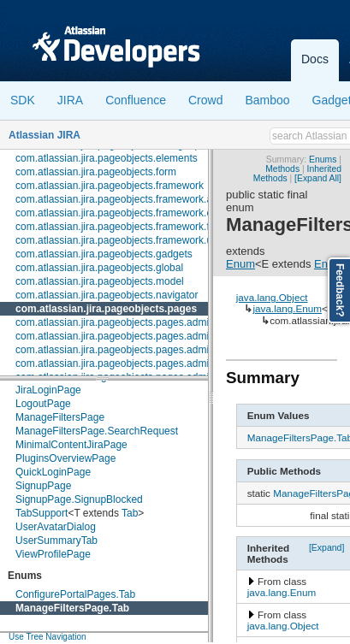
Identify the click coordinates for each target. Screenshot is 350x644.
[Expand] (327, 547)
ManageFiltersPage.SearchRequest (97, 431)
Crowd (205, 100)
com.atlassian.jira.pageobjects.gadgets (104, 254)
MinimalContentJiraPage (71, 445)
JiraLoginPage (48, 390)
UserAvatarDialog (56, 527)
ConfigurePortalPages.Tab (75, 594)
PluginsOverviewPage (65, 458)
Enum (240, 264)
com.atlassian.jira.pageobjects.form (96, 172)
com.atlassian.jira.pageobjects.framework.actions (127, 199)
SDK (23, 100)
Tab (130, 513)
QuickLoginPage (53, 472)
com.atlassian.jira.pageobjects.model (100, 281)
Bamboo (267, 100)
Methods (282, 169)
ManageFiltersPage (60, 417)
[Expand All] (318, 178)
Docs (315, 59)
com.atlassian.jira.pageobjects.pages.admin (115, 322)
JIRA (70, 100)
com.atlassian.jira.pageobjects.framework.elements (132, 213)
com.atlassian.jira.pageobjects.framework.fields (123, 227)
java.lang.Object (272, 297)
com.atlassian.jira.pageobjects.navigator (107, 295)
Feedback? (340, 290)
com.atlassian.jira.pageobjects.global (99, 268)
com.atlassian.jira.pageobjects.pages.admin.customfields (145, 363)
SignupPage (43, 486)
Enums (323, 160)
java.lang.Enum (287, 308)
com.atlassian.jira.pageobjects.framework (110, 186)
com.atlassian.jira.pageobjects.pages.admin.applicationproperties (164, 336)
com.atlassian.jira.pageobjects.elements (107, 158)
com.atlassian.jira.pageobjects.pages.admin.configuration (146, 350)
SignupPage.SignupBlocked (79, 499)
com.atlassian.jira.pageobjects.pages (106, 309)
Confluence (136, 100)
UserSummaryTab (56, 541)
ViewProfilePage (53, 554)
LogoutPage (43, 404)
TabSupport (42, 513)
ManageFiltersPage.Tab (72, 608)
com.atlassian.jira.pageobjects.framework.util (118, 240)
